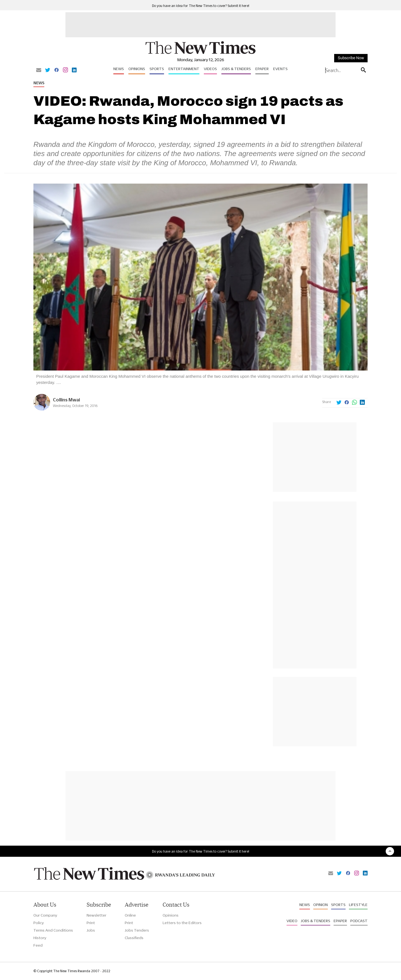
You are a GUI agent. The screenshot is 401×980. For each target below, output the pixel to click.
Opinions (137, 69)
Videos (210, 69)
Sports (157, 69)
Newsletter (96, 915)
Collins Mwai (66, 400)
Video (292, 921)
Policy (39, 923)
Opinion (321, 905)
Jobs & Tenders (236, 69)
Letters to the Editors (182, 923)
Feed (38, 945)
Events (280, 69)
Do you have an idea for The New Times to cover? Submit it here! (201, 6)
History (40, 938)
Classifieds (134, 938)
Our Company (45, 915)
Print (91, 923)
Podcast (359, 921)
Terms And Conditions (53, 930)
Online (130, 915)
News (119, 69)
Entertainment (184, 69)
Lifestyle (358, 905)
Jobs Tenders (137, 930)
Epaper (262, 69)
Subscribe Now (351, 58)
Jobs (91, 930)
